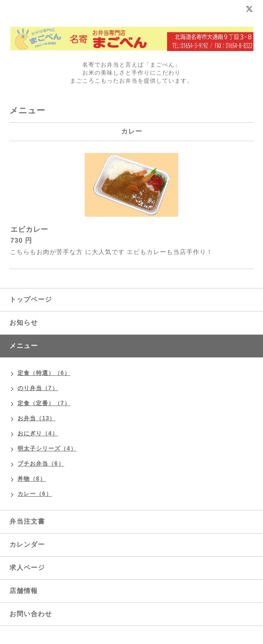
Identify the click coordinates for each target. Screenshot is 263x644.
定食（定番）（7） (44, 403)
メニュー (24, 346)
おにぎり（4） (38, 433)
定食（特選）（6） (44, 373)
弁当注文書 (27, 521)
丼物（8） (32, 479)
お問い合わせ (31, 614)
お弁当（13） (36, 418)
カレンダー (27, 544)
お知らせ (24, 322)
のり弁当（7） (38, 388)
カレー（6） (35, 494)
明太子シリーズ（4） (47, 449)
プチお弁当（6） (41, 464)
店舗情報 (24, 591)
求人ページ (27, 568)
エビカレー (29, 229)
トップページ (31, 299)
